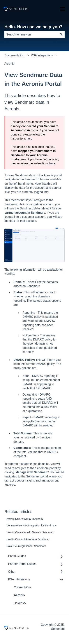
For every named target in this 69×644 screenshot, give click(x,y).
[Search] (61, 35)
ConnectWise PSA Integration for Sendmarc (31, 526)
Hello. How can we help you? (33, 27)
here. (30, 139)
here (52, 163)
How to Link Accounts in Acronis (25, 519)
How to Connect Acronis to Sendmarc (28, 539)
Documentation (14, 55)
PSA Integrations (42, 55)
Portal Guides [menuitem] (17, 556)
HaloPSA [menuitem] (20, 603)
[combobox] (31, 35)
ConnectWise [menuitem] (23, 587)
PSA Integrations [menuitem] (19, 579)
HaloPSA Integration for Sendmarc (26, 546)
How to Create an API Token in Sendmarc (30, 532)
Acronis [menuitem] (19, 595)
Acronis (9, 64)
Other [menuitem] (12, 572)
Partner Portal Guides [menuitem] (22, 564)
